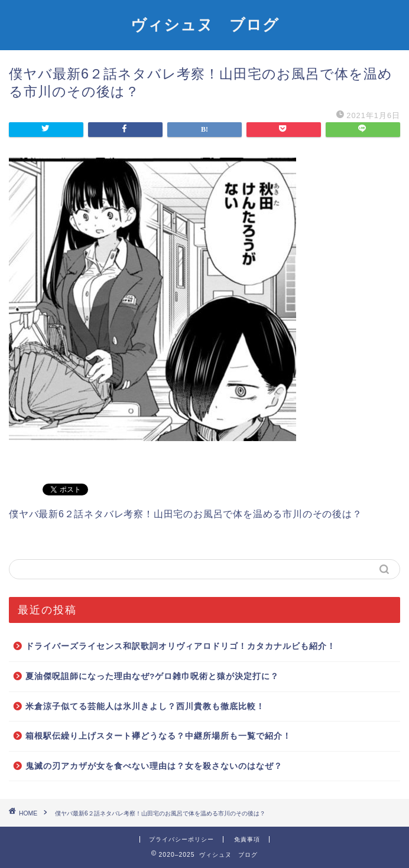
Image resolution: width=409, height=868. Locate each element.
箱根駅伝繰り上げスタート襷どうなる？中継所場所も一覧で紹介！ (158, 736)
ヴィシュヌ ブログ (205, 24)
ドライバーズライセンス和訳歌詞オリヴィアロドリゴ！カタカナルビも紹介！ (181, 646)
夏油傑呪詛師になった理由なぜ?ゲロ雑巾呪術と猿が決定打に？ (152, 676)
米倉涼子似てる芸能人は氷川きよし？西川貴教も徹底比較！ (145, 707)
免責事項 (247, 839)
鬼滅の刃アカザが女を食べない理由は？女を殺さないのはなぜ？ (154, 766)
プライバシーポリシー (181, 839)
